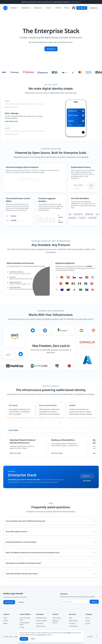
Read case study (16, 453)
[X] (97, 637)
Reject (33, 639)
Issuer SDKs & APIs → (12, 107)
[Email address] (74, 602)
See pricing (87, 481)
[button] (26, 104)
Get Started (82, 8)
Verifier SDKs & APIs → (13, 134)
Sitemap (17, 637)
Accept (24, 639)
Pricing (67, 8)
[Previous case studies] (88, 430)
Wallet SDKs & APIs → (12, 122)
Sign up (94, 602)
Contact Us (93, 8)
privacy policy (41, 635)
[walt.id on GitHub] (74, 8)
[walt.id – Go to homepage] (5, 8)
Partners (58, 8)
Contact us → (87, 476)
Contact (21, 602)
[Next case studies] (92, 430)
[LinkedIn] (91, 637)
